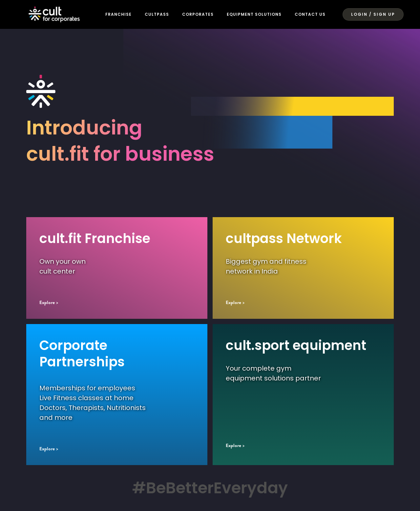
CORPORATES (198, 14)
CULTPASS (157, 14)
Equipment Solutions (254, 14)
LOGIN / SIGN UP (373, 14)
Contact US (315, 14)
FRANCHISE (118, 14)
